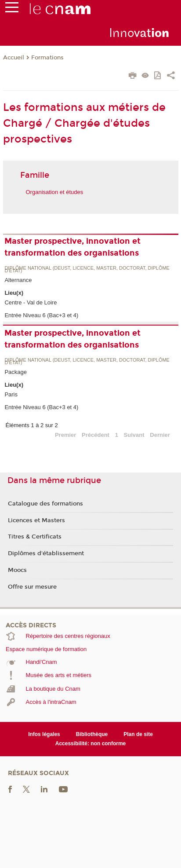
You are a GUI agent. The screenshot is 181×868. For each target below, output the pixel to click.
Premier (65, 435)
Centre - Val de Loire (31, 302)
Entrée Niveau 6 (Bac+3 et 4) (41, 315)
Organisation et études (55, 192)
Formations (47, 58)
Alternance (18, 280)
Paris (11, 394)
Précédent (96, 435)
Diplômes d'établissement (46, 553)
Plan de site (138, 734)
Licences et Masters (36, 520)
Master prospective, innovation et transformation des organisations (72, 247)
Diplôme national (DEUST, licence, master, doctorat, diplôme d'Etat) (87, 269)
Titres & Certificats (35, 537)
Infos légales (44, 734)
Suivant (134, 435)
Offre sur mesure (32, 587)
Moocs (17, 570)
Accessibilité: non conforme (91, 743)
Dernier (160, 435)
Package (16, 372)
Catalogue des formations (45, 504)
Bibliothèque (92, 734)
